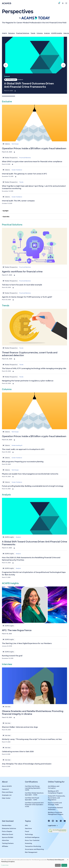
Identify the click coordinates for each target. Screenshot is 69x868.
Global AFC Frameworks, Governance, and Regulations (57, 798)
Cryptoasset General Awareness (55, 809)
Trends (33, 33)
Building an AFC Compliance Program (55, 792)
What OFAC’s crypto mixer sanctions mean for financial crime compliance (32, 162)
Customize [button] (5, 865)
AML (26, 825)
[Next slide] (63, 65)
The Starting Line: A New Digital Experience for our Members (27, 643)
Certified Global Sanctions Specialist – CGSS (34, 794)
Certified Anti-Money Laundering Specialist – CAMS (33, 788)
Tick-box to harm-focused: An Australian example (22, 285)
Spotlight (5, 211)
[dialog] (34, 863)
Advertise (5, 840)
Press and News (7, 792)
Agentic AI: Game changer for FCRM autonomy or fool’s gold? (27, 297)
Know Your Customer (32, 840)
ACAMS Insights (57, 33)
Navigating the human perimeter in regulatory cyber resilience (28, 381)
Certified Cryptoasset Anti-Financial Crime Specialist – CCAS (34, 805)
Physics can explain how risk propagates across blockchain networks (30, 474)
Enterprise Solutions (9, 828)
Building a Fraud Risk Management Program (56, 813)
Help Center (6, 798)
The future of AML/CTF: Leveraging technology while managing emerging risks (34, 368)
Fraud (27, 831)
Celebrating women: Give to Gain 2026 (18, 752)
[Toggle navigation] (66, 3)
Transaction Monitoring (33, 846)
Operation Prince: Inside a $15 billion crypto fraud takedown (34, 148)
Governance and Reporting (34, 849)
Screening (28, 843)
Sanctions (28, 828)
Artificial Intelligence (32, 837)
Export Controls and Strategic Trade (55, 804)
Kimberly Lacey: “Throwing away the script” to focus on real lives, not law (32, 739)
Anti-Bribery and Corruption (54, 787)
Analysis (47, 33)
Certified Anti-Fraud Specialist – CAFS (32, 799)
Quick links (6, 217)
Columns (40, 33)
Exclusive (12, 33)
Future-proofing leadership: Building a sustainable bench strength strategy (33, 486)
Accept (64, 865)
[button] (59, 3)
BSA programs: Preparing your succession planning (23, 462)
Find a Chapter (7, 831)
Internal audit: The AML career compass (18, 201)
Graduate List (7, 795)
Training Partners (8, 843)
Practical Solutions (23, 33)
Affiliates (5, 846)
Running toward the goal (12, 656)
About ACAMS (7, 786)
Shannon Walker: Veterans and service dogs (20, 727)
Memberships (7, 825)
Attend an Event (7, 834)
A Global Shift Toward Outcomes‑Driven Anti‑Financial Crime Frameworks (29, 85)
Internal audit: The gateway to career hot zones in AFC (24, 174)
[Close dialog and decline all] (68, 859)
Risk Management (31, 852)
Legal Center (53, 826)
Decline (58, 865)
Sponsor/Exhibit (8, 837)
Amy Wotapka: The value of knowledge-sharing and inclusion (27, 764)
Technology (29, 834)
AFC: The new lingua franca (17, 630)
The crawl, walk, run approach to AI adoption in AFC (23, 449)
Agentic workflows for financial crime (22, 272)
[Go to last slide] (6, 65)
